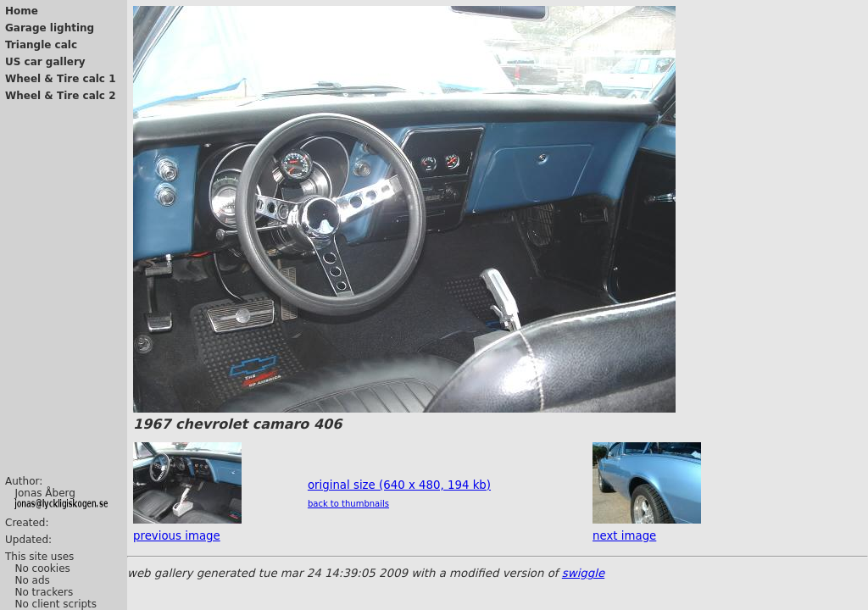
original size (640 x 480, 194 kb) (399, 485)
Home (22, 11)
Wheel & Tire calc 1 (61, 79)
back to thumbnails (348, 504)
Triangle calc (41, 45)
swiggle (583, 573)
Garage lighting (50, 28)
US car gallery (45, 62)
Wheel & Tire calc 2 (61, 96)
